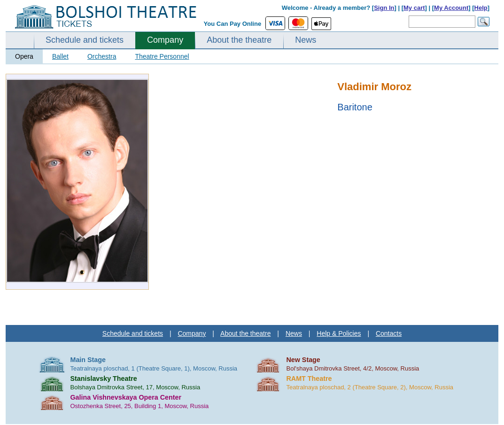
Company (165, 40)
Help (481, 8)
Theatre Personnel (162, 56)
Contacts (389, 333)
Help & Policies (339, 333)
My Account (451, 8)
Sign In (384, 8)
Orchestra (102, 56)
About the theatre (239, 40)
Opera (24, 56)
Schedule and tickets (85, 40)
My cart (414, 8)
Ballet (60, 56)
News (306, 40)
